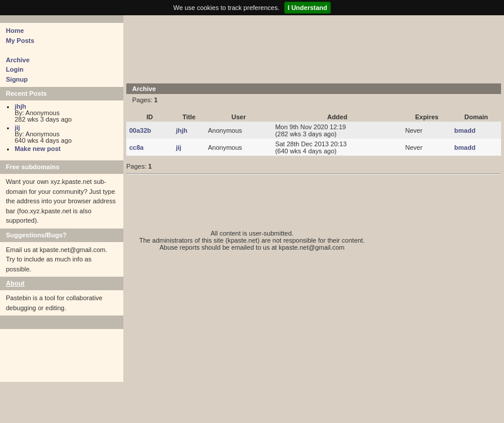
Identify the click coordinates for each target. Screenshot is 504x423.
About (15, 283)
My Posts (20, 41)
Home (15, 31)
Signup (17, 79)
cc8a (136, 147)
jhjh (21, 106)
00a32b (140, 130)
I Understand (308, 8)
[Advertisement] (314, 48)
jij (17, 127)
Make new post (38, 149)
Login (15, 69)
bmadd (465, 130)
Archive (18, 60)
